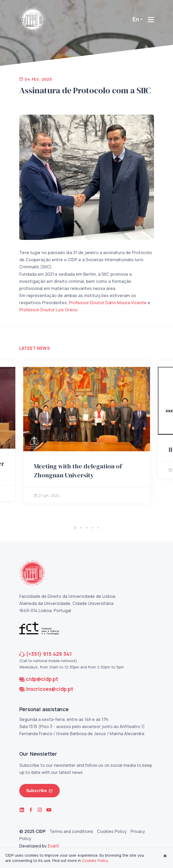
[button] (75, 528)
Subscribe (39, 791)
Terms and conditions (71, 831)
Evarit (53, 846)
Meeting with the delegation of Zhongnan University (78, 471)
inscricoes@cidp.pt (49, 689)
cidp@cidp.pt (42, 679)
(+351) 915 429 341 (49, 654)
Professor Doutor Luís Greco (48, 310)
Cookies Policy (112, 831)
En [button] (136, 19)
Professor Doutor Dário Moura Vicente (108, 303)
